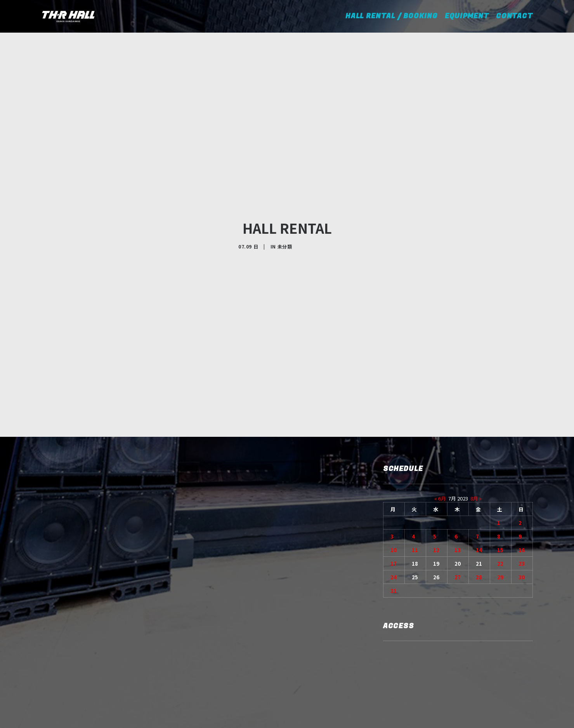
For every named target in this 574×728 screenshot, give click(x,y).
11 (415, 493)
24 (394, 520)
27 (458, 520)
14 (479, 493)
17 (394, 506)
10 (394, 493)
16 (522, 493)
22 (500, 506)
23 (522, 506)
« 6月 (440, 441)
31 (394, 533)
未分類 (285, 218)
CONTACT (514, 16)
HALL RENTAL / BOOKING (394, 16)
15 (500, 493)
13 (458, 493)
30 (522, 520)
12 (436, 493)
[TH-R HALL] (68, 16)
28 (479, 520)
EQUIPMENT (467, 16)
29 (500, 520)
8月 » (476, 441)
